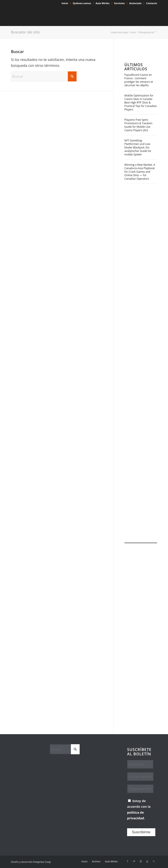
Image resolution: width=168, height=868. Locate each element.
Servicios (119, 3)
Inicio (65, 3)
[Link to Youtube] (147, 861)
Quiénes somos (82, 3)
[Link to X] (134, 861)
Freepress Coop (42, 862)
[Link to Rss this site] (154, 861)
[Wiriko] (44, 16)
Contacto (152, 3)
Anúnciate (135, 3)
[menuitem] (65, 3)
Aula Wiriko (103, 3)
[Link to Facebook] (128, 861)
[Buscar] (44, 76)
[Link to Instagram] (141, 861)
